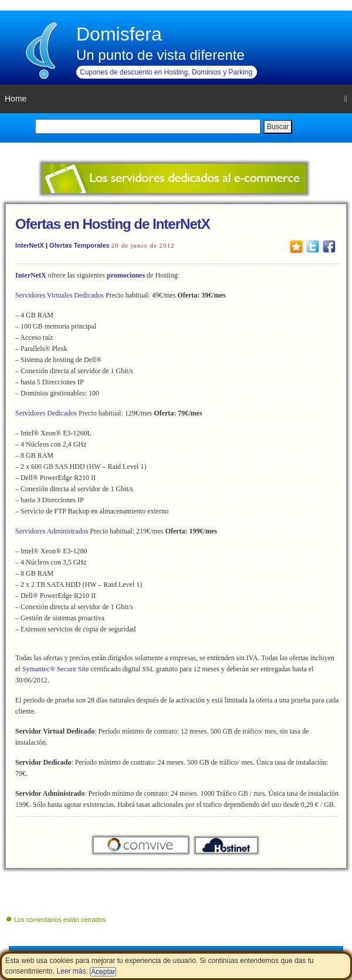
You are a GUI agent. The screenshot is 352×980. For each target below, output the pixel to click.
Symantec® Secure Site (56, 669)
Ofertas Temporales (79, 245)
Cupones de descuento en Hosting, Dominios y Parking (166, 72)
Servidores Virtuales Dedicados (60, 295)
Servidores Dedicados (46, 413)
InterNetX (30, 245)
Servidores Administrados (52, 531)
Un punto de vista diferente (160, 55)
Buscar (278, 127)
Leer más (71, 971)
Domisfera (119, 34)
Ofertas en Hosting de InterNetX (113, 224)
